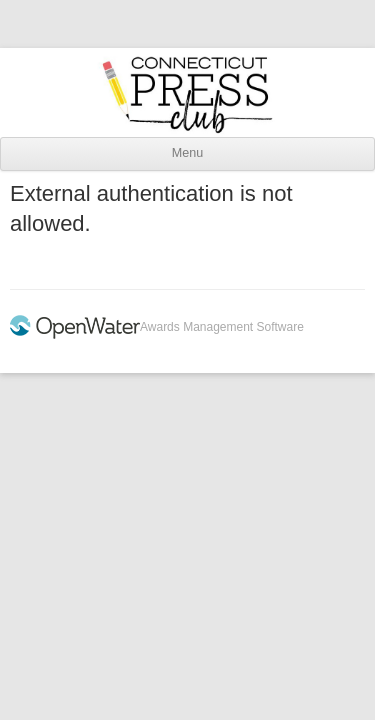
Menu (187, 153)
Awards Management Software (222, 327)
